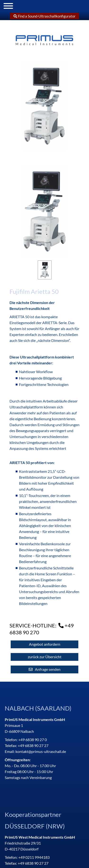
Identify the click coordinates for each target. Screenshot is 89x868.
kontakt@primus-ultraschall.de (41, 751)
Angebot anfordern (45, 644)
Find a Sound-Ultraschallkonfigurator (45, 16)
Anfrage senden (48, 669)
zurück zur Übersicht (45, 657)
